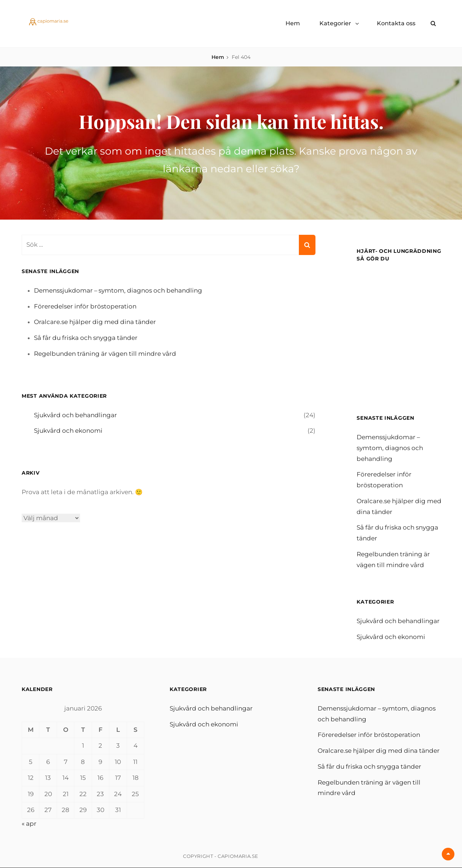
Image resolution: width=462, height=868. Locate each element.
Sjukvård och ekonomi (68, 431)
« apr (29, 824)
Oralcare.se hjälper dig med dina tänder (95, 322)
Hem (293, 23)
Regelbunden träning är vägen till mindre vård (105, 354)
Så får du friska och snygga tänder (86, 338)
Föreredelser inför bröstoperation (85, 306)
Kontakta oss (396, 23)
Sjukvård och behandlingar (75, 415)
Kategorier (335, 23)
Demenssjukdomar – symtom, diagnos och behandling (118, 290)
